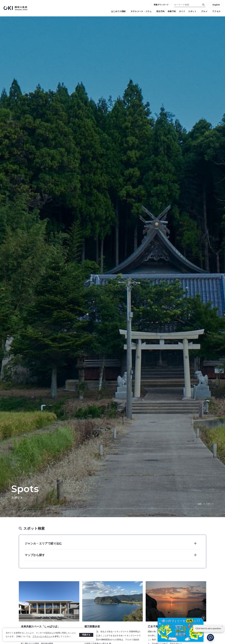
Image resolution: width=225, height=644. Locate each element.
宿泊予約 (160, 11)
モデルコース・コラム (142, 11)
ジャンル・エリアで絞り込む (43, 543)
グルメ (205, 11)
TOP (200, 504)
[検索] (203, 5)
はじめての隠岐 (119, 11)
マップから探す (35, 555)
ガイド (182, 11)
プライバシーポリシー (42, 636)
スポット (193, 11)
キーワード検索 (0, 0)
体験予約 (172, 11)
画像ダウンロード (161, 5)
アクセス (216, 11)
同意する (86, 635)
